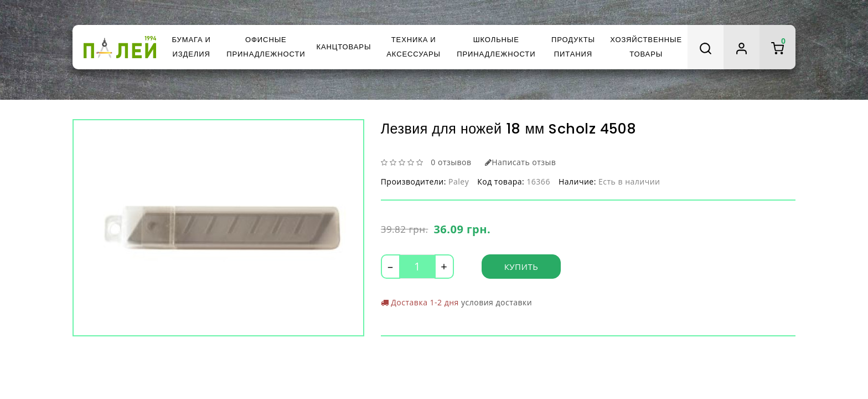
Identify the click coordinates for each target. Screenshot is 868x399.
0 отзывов (451, 162)
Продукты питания (573, 47)
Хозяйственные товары (646, 47)
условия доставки (497, 302)
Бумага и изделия (191, 47)
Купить (521, 267)
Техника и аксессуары (414, 47)
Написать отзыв (521, 162)
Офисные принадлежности (266, 47)
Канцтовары (343, 47)
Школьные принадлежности (496, 47)
